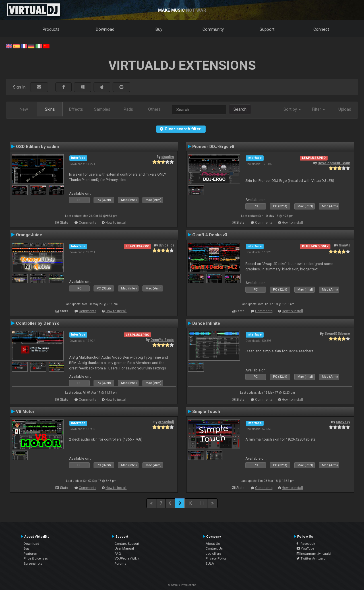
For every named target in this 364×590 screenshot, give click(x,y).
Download (105, 29)
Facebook (306, 544)
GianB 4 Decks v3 (210, 235)
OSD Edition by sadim (37, 147)
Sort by (292, 109)
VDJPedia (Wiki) (127, 558)
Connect (321, 29)
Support (267, 29)
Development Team (334, 163)
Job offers (213, 554)
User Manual (124, 548)
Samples (102, 109)
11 (202, 503)
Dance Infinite (206, 323)
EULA (210, 564)
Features (30, 554)
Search (240, 109)
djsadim (167, 157)
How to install (116, 223)
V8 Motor (25, 412)
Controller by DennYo (38, 323)
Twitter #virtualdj (312, 558)
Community (213, 29)
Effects (76, 109)
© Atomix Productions (182, 585)
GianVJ (344, 245)
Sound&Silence (337, 334)
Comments (87, 223)
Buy (159, 29)
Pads (128, 109)
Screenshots (33, 564)
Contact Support (127, 544)
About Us (213, 544)
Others (154, 109)
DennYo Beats (162, 340)
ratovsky (343, 422)
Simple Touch (206, 412)
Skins (50, 109)
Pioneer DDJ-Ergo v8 (213, 147)
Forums (120, 564)
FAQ (118, 554)
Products (51, 29)
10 (190, 503)
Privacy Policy (216, 558)
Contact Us (214, 548)
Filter (318, 109)
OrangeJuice (29, 235)
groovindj (166, 422)
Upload (345, 109)
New (24, 109)
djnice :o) (166, 245)
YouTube (305, 548)
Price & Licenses (36, 558)
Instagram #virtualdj (314, 554)
